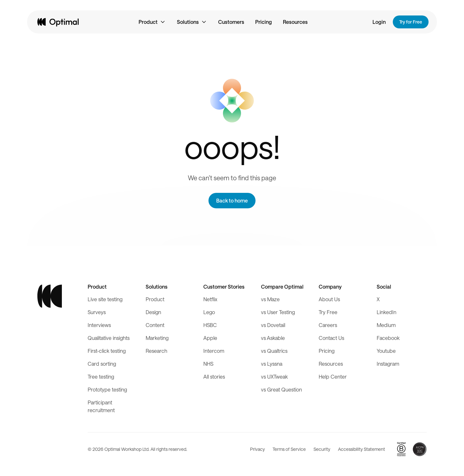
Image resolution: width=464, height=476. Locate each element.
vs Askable (273, 338)
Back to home (232, 200)
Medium (386, 325)
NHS (208, 364)
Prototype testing (107, 389)
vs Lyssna (272, 364)
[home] (58, 22)
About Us (329, 299)
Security (322, 449)
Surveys (97, 312)
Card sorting (102, 364)
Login (379, 22)
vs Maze (270, 299)
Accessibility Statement (362, 449)
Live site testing (105, 299)
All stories (214, 377)
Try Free (328, 312)
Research (156, 351)
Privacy (257, 449)
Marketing (157, 338)
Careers (328, 325)
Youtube (386, 351)
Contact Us (331, 338)
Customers (231, 22)
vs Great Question (281, 389)
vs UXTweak (274, 377)
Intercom (214, 351)
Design (153, 312)
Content (155, 325)
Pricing (264, 22)
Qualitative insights (109, 338)
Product (155, 299)
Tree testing (101, 377)
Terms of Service (289, 449)
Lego (209, 312)
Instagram (388, 364)
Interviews (99, 325)
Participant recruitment (101, 406)
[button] (152, 22)
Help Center (333, 377)
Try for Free (411, 22)
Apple (210, 338)
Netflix (210, 299)
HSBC (210, 325)
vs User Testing (278, 312)
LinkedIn (387, 312)
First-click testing (107, 351)
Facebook (388, 338)
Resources (295, 22)
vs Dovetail (273, 325)
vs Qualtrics (274, 351)
